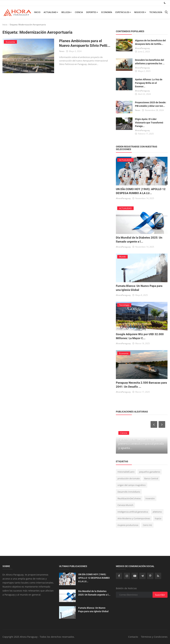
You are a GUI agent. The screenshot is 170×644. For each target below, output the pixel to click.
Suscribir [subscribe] (160, 595)
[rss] (158, 576)
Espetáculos (123, 12)
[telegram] (142, 576)
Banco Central (151, 478)
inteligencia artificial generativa (133, 512)
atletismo (157, 512)
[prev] (154, 424)
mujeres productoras (128, 525)
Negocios (140, 12)
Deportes (92, 12)
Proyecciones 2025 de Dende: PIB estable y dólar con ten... (151, 104)
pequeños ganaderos (150, 472)
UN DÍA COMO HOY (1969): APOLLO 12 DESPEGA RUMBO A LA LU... (94, 578)
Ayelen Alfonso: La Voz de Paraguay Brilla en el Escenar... (149, 83)
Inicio (37, 12)
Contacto (133, 637)
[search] (166, 12)
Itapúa (158, 518)
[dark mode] (165, 3)
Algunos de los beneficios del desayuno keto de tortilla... (150, 42)
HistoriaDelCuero (126, 472)
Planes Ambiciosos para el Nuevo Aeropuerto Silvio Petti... (85, 43)
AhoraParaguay (142, 48)
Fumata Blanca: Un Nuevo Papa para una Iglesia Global (93, 610)
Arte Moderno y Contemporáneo (134, 518)
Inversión (150, 498)
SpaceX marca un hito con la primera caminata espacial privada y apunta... (141, 444)
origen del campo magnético (132, 485)
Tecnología (156, 12)
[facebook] (119, 576)
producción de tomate (129, 478)
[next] (162, 424)
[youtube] (135, 576)
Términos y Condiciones (154, 637)
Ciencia (79, 12)
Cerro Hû (147, 525)
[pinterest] (150, 576)
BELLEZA (66, 12)
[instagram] (127, 576)
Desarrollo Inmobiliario (129, 492)
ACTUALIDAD (51, 12)
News (62, 51)
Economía (107, 12)
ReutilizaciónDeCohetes (129, 498)
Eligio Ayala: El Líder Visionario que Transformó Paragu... (149, 123)
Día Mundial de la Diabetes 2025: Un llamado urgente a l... (94, 593)
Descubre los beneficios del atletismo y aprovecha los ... (150, 62)
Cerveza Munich (125, 505)
